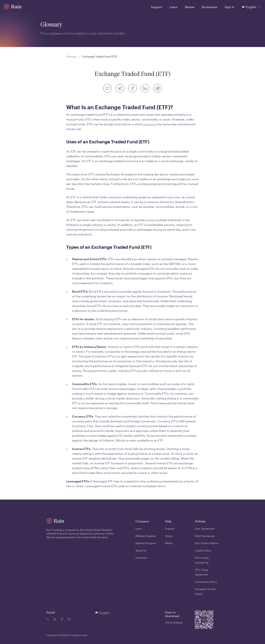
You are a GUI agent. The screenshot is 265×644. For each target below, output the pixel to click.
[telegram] (120, 88)
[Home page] (13, 7)
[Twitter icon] (48, 619)
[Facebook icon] (61, 619)
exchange (150, 124)
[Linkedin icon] (54, 619)
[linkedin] (145, 88)
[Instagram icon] (68, 619)
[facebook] (132, 88)
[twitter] (107, 88)
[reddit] (158, 88)
